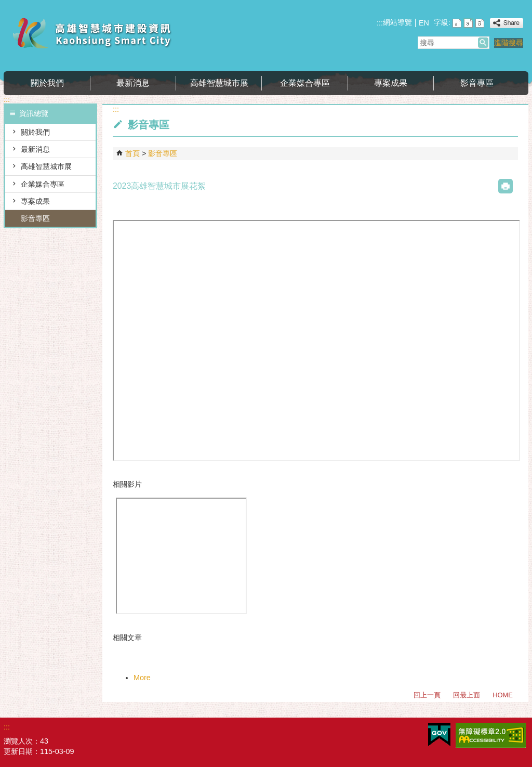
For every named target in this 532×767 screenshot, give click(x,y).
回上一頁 (427, 695)
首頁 (132, 153)
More (142, 678)
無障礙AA (491, 735)
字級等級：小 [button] (457, 23)
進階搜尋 (509, 43)
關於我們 (47, 83)
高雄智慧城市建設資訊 (91, 33)
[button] (483, 43)
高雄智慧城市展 (219, 83)
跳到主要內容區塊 (5, 5)
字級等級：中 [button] (468, 23)
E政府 (439, 734)
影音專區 (477, 83)
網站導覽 (397, 22)
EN (424, 23)
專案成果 (391, 83)
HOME (503, 695)
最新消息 (133, 83)
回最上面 (467, 695)
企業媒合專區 (305, 83)
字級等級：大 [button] (480, 23)
